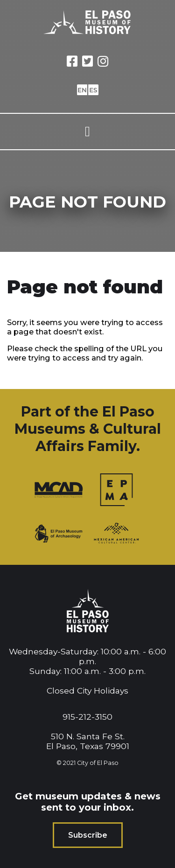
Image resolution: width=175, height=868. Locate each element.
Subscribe (88, 835)
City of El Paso (98, 763)
